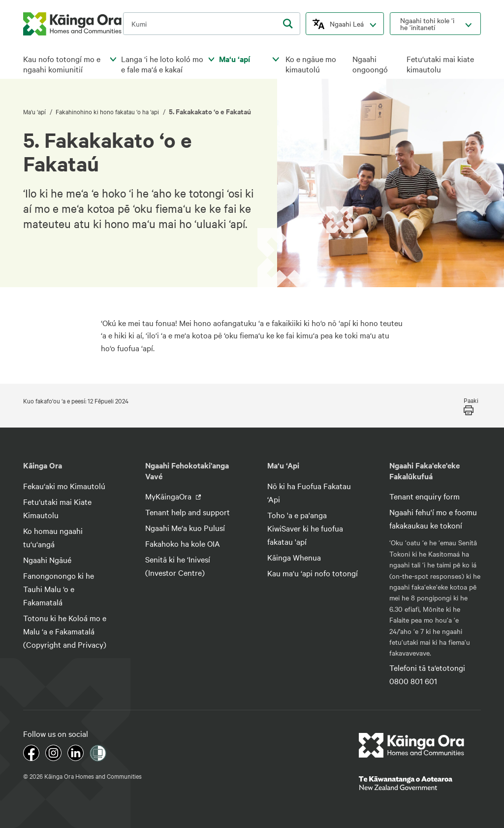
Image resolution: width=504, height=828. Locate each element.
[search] (288, 24)
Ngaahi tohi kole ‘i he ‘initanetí (427, 24)
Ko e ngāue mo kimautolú (311, 64)
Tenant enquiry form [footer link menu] (425, 496)
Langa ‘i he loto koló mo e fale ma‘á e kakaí (162, 64)
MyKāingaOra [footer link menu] (169, 496)
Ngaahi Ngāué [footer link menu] (47, 560)
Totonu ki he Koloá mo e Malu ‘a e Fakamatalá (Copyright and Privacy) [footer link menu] (65, 631)
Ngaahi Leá (347, 24)
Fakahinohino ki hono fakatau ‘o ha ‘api (108, 111)
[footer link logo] (412, 745)
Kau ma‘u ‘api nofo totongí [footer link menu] (313, 573)
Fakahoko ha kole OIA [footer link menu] (183, 543)
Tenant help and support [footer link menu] (188, 512)
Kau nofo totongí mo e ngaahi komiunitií (62, 64)
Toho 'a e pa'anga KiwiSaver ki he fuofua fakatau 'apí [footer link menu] (305, 528)
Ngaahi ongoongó (370, 64)
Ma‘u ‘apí (235, 59)
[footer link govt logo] (420, 783)
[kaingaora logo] (72, 24)
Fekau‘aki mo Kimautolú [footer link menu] (64, 486)
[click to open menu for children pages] (113, 60)
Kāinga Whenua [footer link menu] (294, 557)
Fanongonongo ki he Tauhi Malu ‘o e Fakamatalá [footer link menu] (59, 589)
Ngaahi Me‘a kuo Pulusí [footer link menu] (185, 528)
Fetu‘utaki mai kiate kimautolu (440, 64)
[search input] (212, 24)
